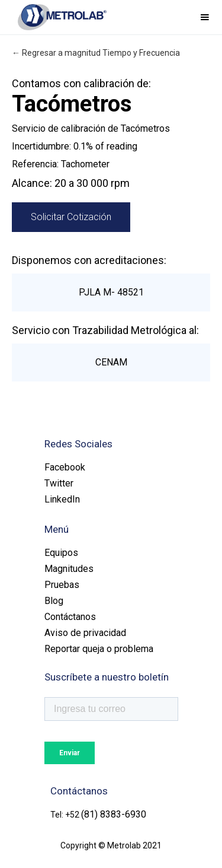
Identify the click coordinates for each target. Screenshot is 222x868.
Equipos (61, 553)
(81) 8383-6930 (114, 814)
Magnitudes (69, 569)
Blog (54, 601)
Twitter (59, 483)
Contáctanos (70, 617)
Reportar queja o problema (99, 649)
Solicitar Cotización (71, 217)
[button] (205, 17)
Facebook (65, 467)
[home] (59, 18)
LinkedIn (62, 499)
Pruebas (62, 585)
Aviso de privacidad (85, 633)
